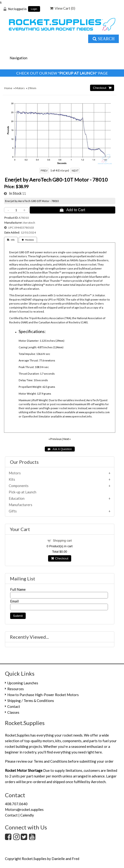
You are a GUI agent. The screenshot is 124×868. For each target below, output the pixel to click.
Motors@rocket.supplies (24, 809)
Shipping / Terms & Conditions (31, 701)
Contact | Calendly (19, 815)
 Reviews (28, 240)
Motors (20, 88)
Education (17, 498)
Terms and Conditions (51, 761)
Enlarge (63, 170)
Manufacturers (21, 505)
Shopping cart (62, 541)
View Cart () (63, 8)
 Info (11, 240)
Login (34, 9)
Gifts (13, 511)
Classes (13, 712)
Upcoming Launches (23, 683)
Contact (14, 706)
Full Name (18, 589)
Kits (12, 479)
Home (8, 88)
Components (19, 486)
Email (14, 601)
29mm (32, 88)
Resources (16, 689)
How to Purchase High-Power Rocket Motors (43, 695)
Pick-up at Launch (23, 492)
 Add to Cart (72, 210)
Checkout (60, 558)
